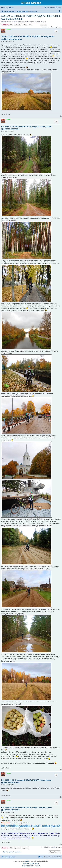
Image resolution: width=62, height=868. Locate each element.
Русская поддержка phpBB (31, 863)
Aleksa (9, 29)
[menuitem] (11, 8)
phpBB (27, 861)
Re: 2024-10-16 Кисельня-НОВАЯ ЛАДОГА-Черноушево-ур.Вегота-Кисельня (27, 128)
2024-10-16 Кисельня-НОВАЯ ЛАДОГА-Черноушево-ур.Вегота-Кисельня (31, 17)
